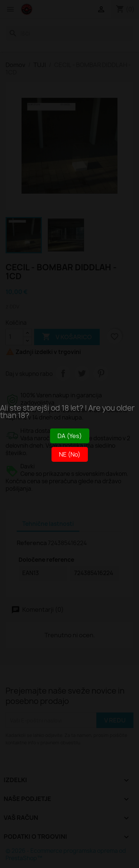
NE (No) (70, 454)
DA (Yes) (70, 436)
